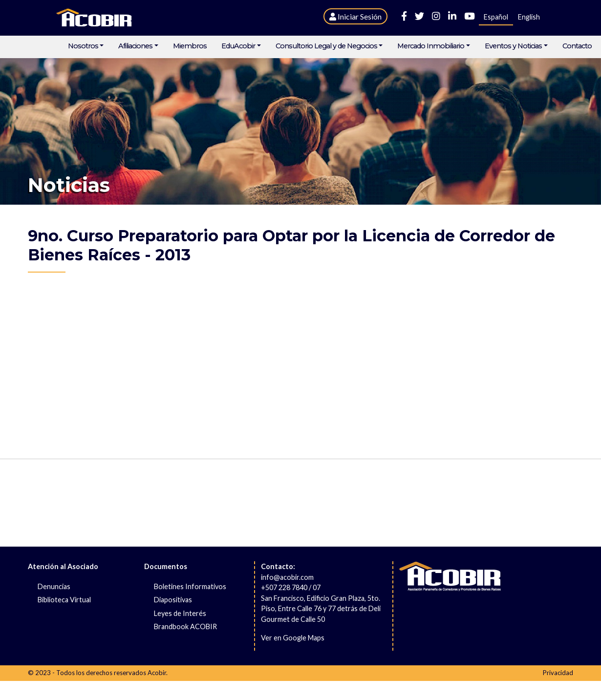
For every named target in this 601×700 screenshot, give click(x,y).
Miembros (190, 46)
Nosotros (83, 46)
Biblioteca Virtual (64, 600)
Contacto (577, 46)
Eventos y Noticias (513, 46)
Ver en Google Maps (293, 638)
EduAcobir (238, 46)
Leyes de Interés (180, 613)
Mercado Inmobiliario (431, 46)
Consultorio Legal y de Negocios (326, 46)
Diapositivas (173, 600)
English (529, 17)
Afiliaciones (135, 46)
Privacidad (558, 673)
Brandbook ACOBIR (185, 626)
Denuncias (54, 586)
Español (496, 17)
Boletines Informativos (190, 586)
